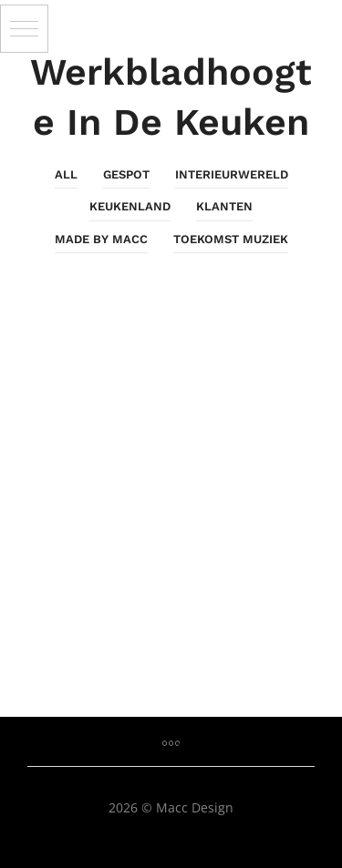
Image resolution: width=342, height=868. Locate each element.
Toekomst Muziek (231, 239)
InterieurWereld (232, 174)
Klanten (224, 206)
